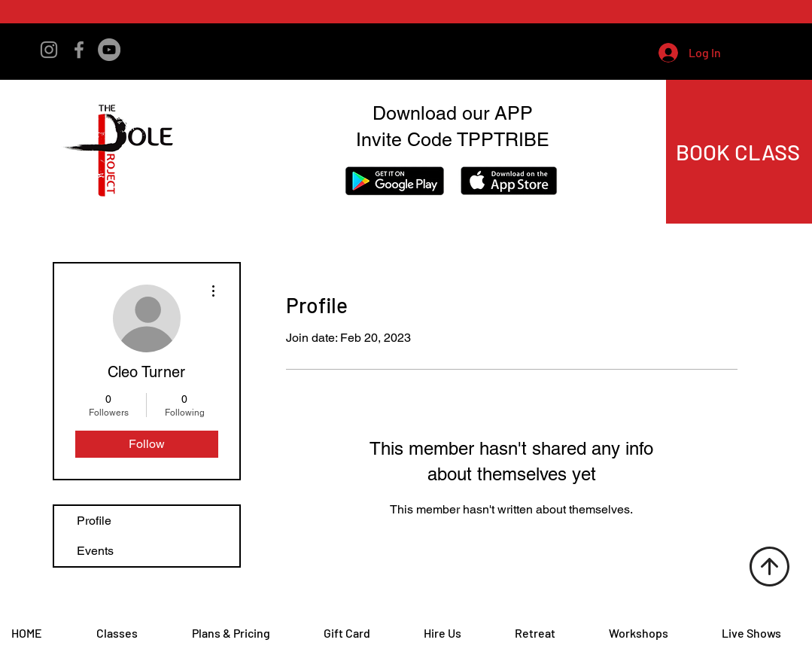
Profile (94, 521)
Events (95, 551)
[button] (763, 52)
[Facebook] (79, 50)
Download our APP (453, 113)
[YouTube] (109, 50)
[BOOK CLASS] (739, 152)
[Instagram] (49, 50)
